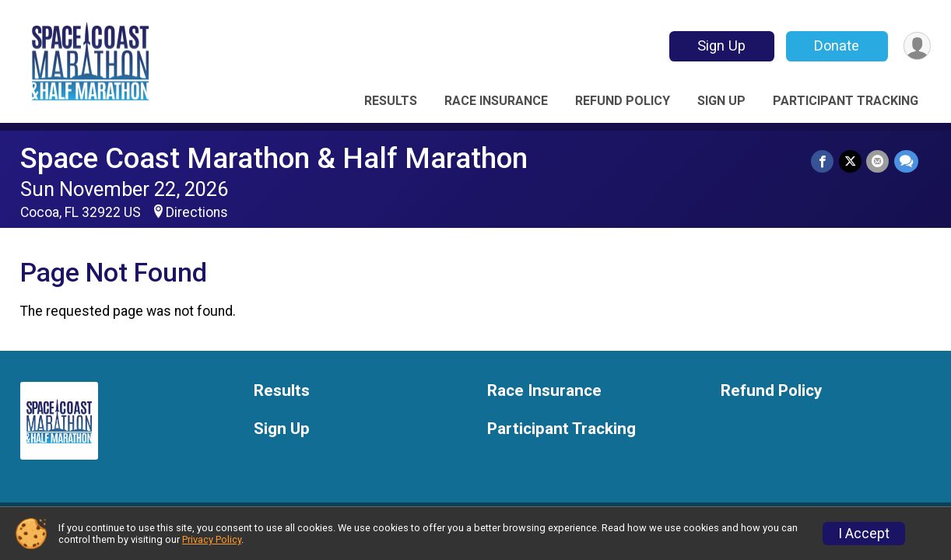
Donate (836, 45)
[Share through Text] (906, 161)
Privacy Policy (212, 539)
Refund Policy (623, 101)
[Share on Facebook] (824, 161)
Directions (197, 212)
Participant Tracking (846, 101)
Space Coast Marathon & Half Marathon (274, 158)
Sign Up (721, 45)
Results (391, 101)
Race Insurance (496, 101)
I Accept (864, 534)
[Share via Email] (878, 161)
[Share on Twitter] (851, 161)
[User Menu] (916, 46)
